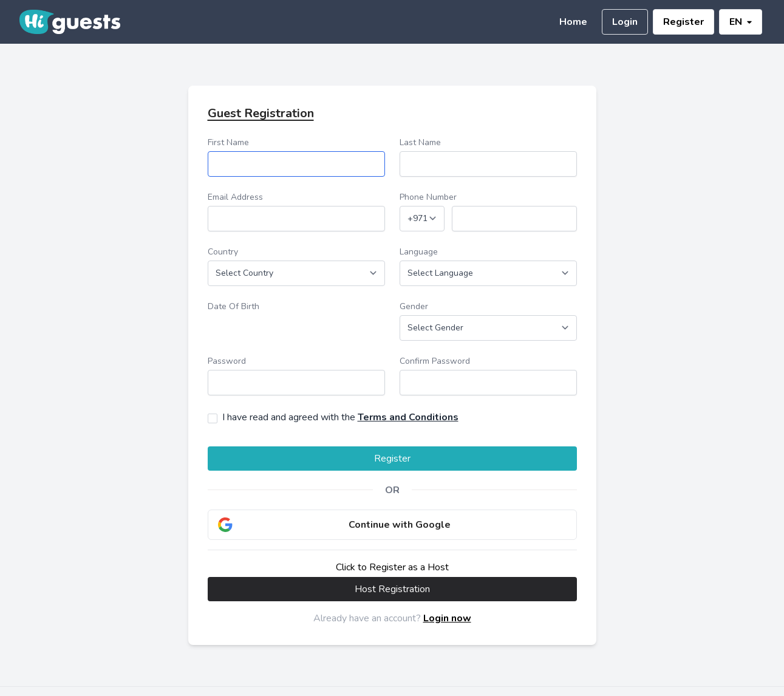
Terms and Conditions (408, 417)
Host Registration (392, 589)
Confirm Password (435, 361)
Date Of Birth (233, 306)
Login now (447, 618)
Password (227, 361)
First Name (228, 142)
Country (223, 252)
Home (573, 22)
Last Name (420, 142)
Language (419, 252)
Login (625, 22)
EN (741, 22)
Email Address (235, 197)
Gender (414, 306)
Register (683, 22)
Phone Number (428, 197)
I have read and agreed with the (340, 417)
